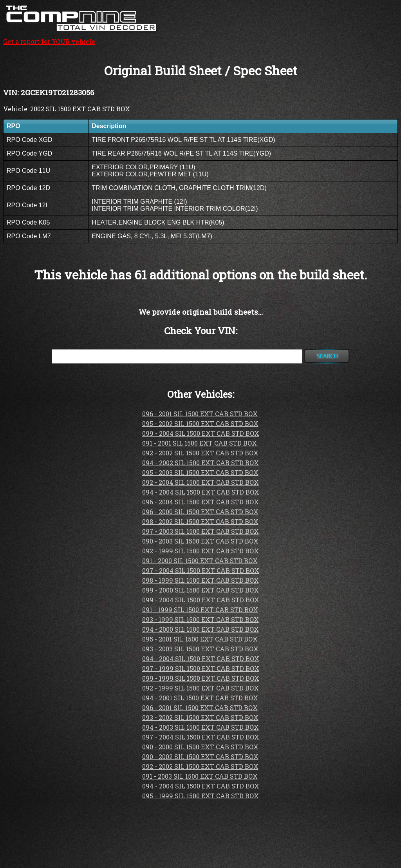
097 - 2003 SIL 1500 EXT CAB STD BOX (200, 531)
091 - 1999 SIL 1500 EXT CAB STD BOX (200, 610)
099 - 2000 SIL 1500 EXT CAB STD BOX (200, 590)
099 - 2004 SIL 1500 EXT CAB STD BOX (201, 433)
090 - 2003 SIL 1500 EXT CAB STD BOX (200, 541)
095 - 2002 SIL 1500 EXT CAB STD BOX (200, 423)
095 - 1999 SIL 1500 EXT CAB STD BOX (200, 796)
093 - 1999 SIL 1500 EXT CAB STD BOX (200, 619)
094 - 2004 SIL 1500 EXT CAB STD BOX (201, 492)
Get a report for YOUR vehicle (81, 37)
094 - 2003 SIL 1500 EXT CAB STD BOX (200, 727)
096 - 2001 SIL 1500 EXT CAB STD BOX (200, 414)
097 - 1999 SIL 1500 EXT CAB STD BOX (201, 668)
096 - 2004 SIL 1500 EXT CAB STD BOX (200, 502)
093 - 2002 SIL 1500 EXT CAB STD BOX (200, 717)
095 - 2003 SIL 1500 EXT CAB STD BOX (200, 472)
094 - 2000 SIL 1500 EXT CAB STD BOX (200, 629)
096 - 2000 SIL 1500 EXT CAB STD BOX (200, 512)
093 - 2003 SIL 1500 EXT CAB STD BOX (200, 649)
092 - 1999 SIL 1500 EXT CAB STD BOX (200, 551)
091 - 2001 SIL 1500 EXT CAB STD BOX (200, 443)
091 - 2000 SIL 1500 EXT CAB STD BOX (200, 561)
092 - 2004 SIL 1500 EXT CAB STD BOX (200, 482)
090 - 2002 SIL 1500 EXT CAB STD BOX (200, 757)
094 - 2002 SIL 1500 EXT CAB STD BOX (200, 463)
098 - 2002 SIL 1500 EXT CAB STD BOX (200, 521)
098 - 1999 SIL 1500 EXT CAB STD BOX (200, 580)
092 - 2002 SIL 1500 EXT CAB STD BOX (200, 453)
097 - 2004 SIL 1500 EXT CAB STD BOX (201, 570)
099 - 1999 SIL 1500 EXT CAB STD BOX (201, 678)
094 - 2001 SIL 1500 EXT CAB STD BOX (200, 698)
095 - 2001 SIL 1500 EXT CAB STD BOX (200, 639)
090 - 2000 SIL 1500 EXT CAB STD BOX (200, 747)
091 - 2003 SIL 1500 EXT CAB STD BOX (200, 776)
